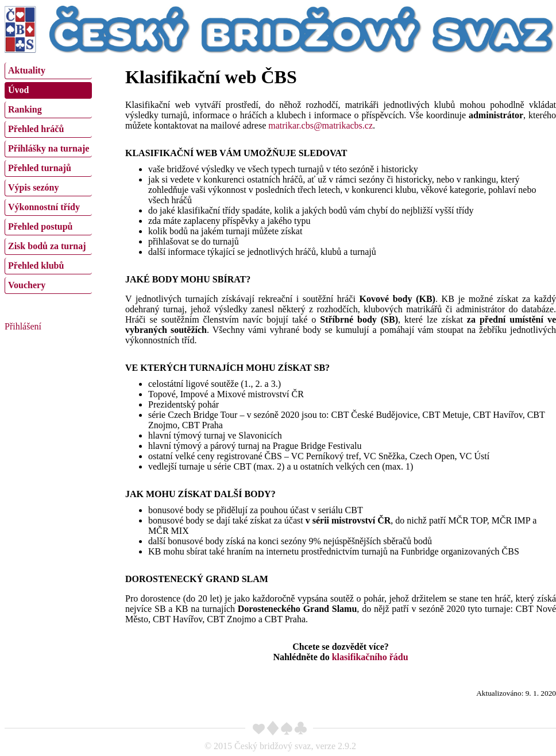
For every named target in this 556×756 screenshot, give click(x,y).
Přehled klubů (36, 265)
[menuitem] (48, 71)
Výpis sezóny (33, 187)
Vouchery (27, 285)
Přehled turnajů (40, 168)
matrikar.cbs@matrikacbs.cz (321, 125)
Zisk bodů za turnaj (47, 246)
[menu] (48, 177)
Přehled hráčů (36, 129)
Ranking (25, 109)
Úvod (18, 90)
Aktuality (27, 70)
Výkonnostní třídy (44, 207)
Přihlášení (23, 326)
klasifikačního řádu (370, 657)
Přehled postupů (40, 226)
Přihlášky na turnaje (49, 148)
